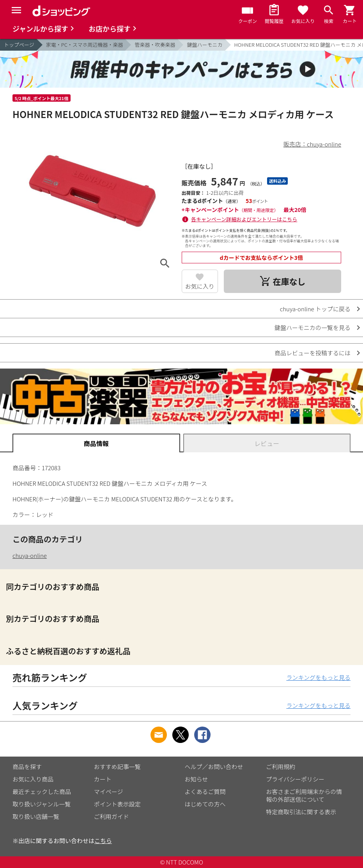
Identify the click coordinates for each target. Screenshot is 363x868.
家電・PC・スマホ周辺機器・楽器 (85, 45)
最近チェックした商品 (42, 791)
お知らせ (197, 779)
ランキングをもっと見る (318, 677)
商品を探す (27, 767)
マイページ (109, 791)
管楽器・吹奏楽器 (155, 45)
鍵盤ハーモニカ (205, 45)
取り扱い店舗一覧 (36, 816)
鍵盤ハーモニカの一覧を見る (313, 327)
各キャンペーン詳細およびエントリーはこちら (244, 219)
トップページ (19, 45)
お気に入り (200, 286)
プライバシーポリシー (295, 779)
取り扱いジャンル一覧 (42, 804)
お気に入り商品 (33, 779)
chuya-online (30, 555)
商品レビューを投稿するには (313, 353)
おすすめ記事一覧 (117, 767)
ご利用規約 (281, 767)
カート (103, 779)
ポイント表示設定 (117, 804)
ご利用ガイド (112, 816)
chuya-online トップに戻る (315, 309)
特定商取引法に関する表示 (301, 812)
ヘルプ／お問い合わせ (214, 767)
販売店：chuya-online (312, 144)
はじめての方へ (205, 804)
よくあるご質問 (205, 791)
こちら (103, 841)
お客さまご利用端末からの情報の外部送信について (304, 795)
